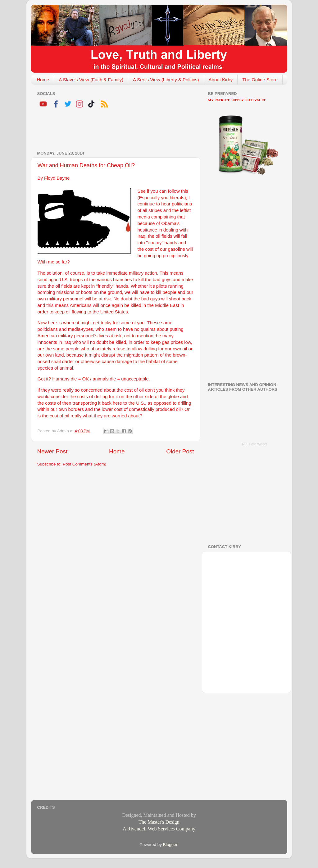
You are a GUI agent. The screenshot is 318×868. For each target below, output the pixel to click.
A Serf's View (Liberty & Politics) (166, 80)
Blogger (170, 845)
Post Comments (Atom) (84, 464)
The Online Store (260, 80)
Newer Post (52, 451)
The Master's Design (159, 822)
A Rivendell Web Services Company (159, 829)
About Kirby (221, 80)
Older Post (180, 451)
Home (43, 80)
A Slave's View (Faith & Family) (91, 80)
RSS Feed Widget (254, 444)
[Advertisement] (110, 130)
